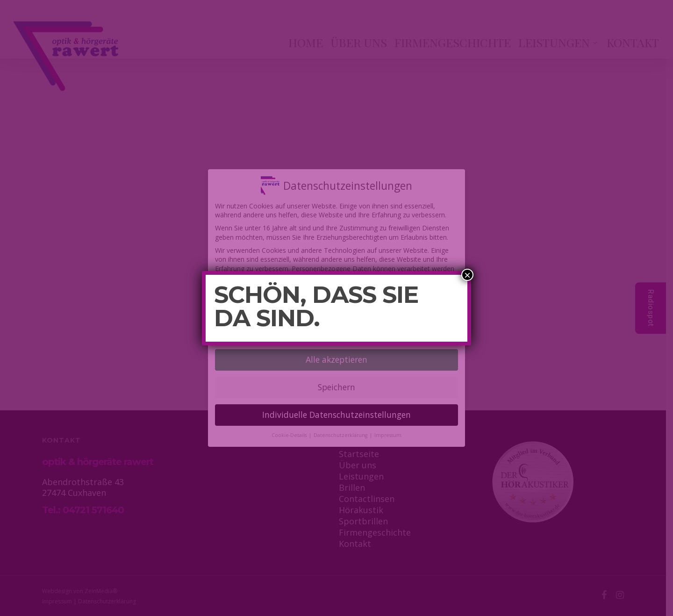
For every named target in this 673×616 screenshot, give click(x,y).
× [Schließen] (467, 275)
